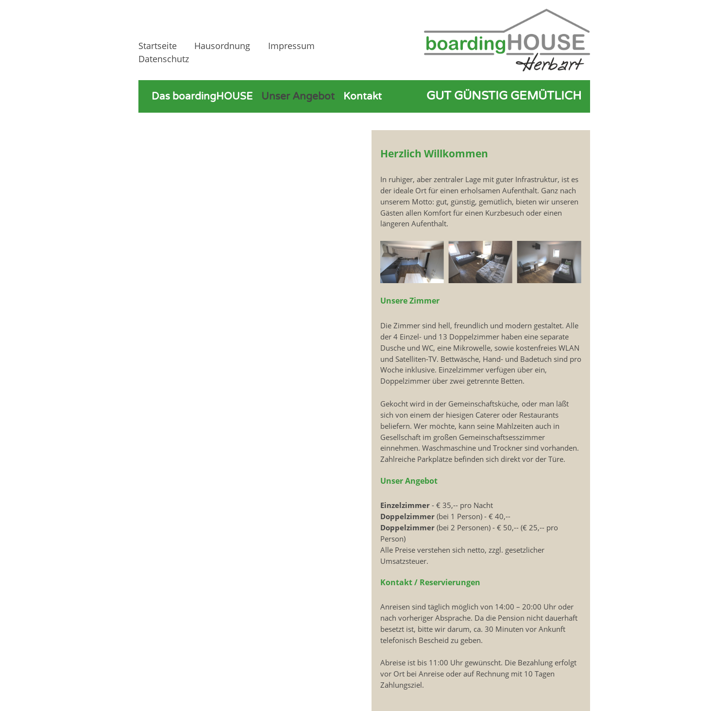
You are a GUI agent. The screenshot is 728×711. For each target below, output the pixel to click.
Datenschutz (164, 59)
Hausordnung (222, 46)
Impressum (291, 46)
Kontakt (363, 96)
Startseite (158, 46)
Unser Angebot (298, 96)
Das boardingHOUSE (202, 96)
